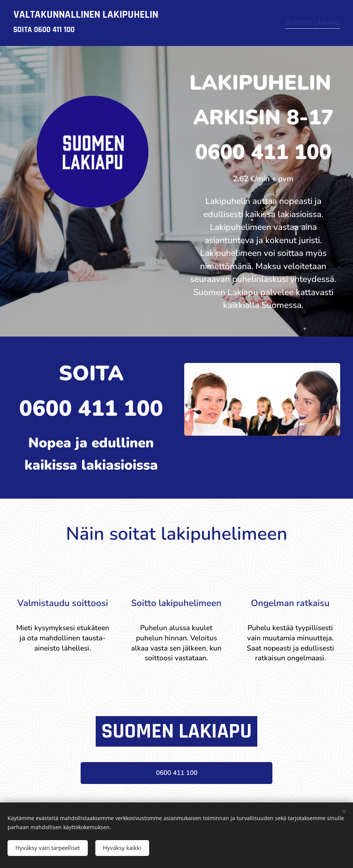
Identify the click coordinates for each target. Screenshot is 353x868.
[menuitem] (310, 23)
